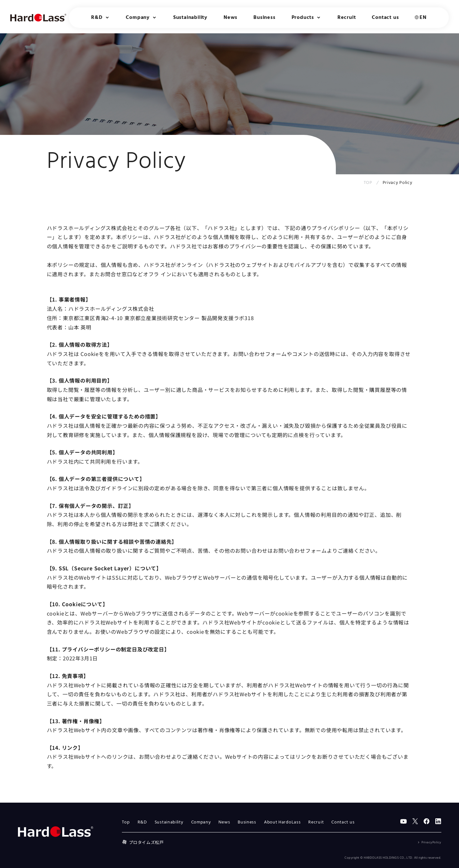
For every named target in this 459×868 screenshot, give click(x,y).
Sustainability (190, 18)
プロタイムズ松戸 (143, 842)
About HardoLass (282, 822)
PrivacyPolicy (431, 842)
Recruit (347, 18)
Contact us (385, 18)
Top (126, 822)
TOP (368, 183)
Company (201, 822)
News (230, 18)
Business (264, 18)
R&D (142, 822)
